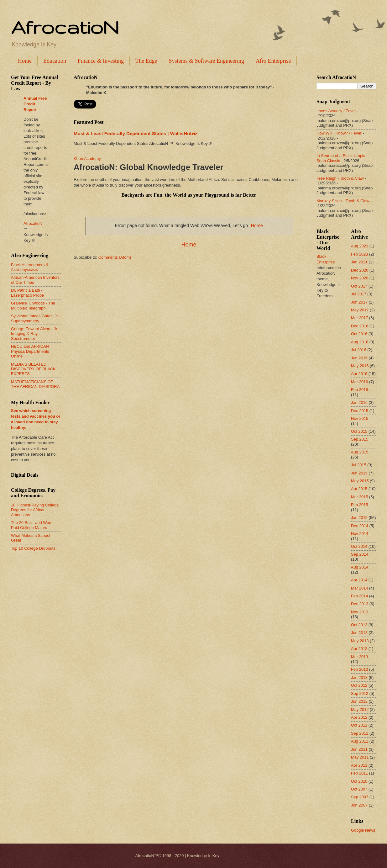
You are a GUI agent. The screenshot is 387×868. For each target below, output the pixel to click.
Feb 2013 (359, 669)
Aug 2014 (360, 567)
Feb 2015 (359, 505)
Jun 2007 (359, 805)
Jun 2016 (359, 358)
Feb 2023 (359, 254)
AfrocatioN (65, 27)
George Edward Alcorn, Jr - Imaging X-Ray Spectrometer (35, 334)
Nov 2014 (360, 534)
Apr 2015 (359, 489)
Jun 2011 (359, 749)
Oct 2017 (359, 286)
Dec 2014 (360, 526)
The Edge (146, 61)
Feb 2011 (359, 773)
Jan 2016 (359, 402)
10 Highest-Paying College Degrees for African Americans (35, 510)
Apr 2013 (359, 649)
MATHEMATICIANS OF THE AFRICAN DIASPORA (35, 384)
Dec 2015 (360, 411)
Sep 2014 (360, 554)
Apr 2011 (359, 765)
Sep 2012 (360, 693)
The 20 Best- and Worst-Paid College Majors (33, 525)
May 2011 (360, 757)
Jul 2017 (359, 294)
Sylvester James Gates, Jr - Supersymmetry (36, 318)
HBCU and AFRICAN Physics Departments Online (30, 351)
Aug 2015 (360, 452)
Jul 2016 (359, 350)
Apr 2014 (359, 580)
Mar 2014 (359, 588)
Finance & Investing (101, 61)
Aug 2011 (360, 741)
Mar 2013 (359, 657)
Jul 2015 (359, 465)
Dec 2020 (360, 270)
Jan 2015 (359, 518)
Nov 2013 (360, 612)
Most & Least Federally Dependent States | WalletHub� (135, 133)
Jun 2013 (359, 633)
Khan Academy (87, 159)
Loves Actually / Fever (336, 111)
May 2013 (360, 641)
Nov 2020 (360, 278)
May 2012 (360, 709)
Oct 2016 (359, 334)
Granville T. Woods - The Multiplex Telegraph (33, 305)
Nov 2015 (360, 418)
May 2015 (360, 481)
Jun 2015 (359, 473)
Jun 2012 (359, 701)
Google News (363, 830)
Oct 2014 (359, 546)
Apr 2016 (359, 374)
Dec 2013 (360, 604)
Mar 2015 (359, 497)
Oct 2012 (359, 685)
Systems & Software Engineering (206, 61)
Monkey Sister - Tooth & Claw (343, 201)
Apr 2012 (359, 717)
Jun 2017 (359, 302)
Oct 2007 (359, 789)
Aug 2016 (360, 342)
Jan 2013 (359, 677)
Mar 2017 (359, 318)
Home (25, 61)
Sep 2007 (360, 797)
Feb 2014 (359, 596)
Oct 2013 (359, 625)
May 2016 (360, 366)
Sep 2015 (360, 439)
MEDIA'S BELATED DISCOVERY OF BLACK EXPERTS (33, 369)
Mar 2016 (359, 382)
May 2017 (360, 310)
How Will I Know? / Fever (339, 133)
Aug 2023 (360, 246)
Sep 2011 (360, 733)
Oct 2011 (359, 725)
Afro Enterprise (273, 61)
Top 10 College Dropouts (33, 548)
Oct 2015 (359, 431)
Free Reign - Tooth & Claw (340, 178)
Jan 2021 (359, 262)
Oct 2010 (359, 781)
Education (55, 61)
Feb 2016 (359, 390)
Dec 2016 (360, 326)
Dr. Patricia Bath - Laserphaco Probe (27, 293)
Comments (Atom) (115, 257)
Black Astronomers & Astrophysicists (30, 267)
